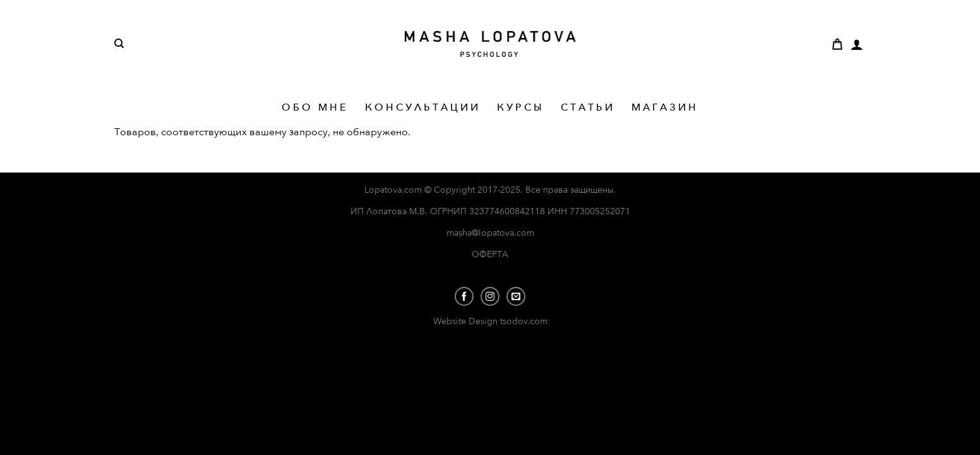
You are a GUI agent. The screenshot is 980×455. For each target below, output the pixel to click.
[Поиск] (119, 44)
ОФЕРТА (490, 254)
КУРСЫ (521, 107)
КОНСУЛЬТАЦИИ (423, 107)
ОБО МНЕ (315, 107)
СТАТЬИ (588, 107)
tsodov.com (524, 321)
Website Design (467, 321)
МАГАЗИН (665, 107)
